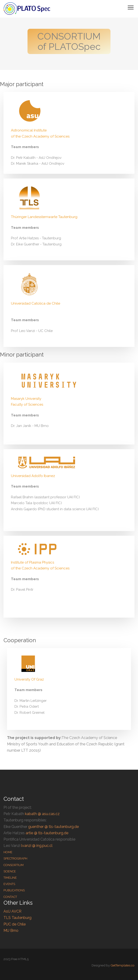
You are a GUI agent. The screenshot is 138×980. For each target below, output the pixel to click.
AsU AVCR (12, 911)
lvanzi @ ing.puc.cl (37, 846)
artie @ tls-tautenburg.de (47, 833)
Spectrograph (15, 858)
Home (8, 852)
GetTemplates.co (122, 965)
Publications (14, 890)
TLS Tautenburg (17, 918)
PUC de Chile (15, 924)
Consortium (14, 865)
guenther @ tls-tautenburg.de (53, 827)
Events (9, 884)
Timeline (10, 878)
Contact (10, 897)
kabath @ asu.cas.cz (42, 814)
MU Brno (11, 931)
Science (10, 871)
